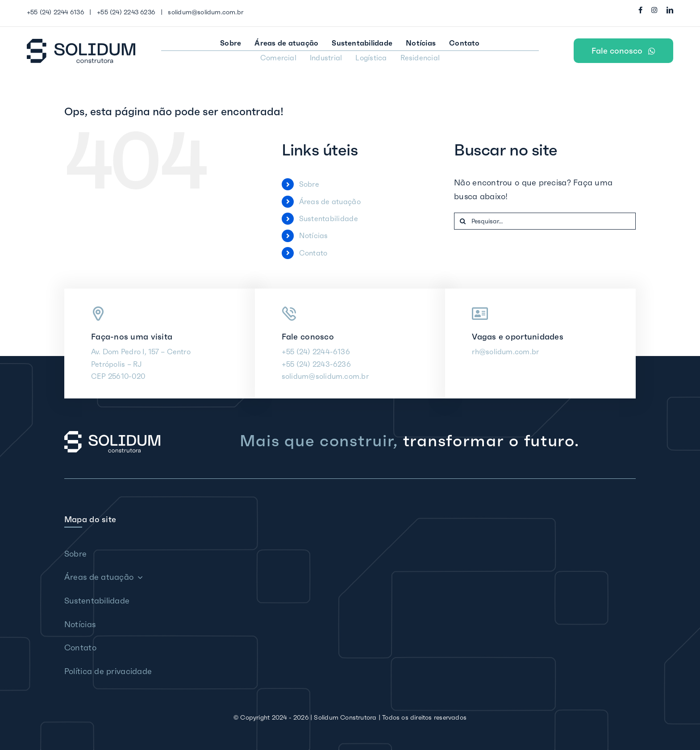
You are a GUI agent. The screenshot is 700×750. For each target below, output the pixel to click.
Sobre (309, 184)
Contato (313, 253)
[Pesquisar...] (545, 221)
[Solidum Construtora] (81, 43)
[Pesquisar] (462, 221)
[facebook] (640, 10)
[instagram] (654, 10)
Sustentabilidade (329, 218)
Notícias (314, 235)
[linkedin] (670, 10)
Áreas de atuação (330, 201)
